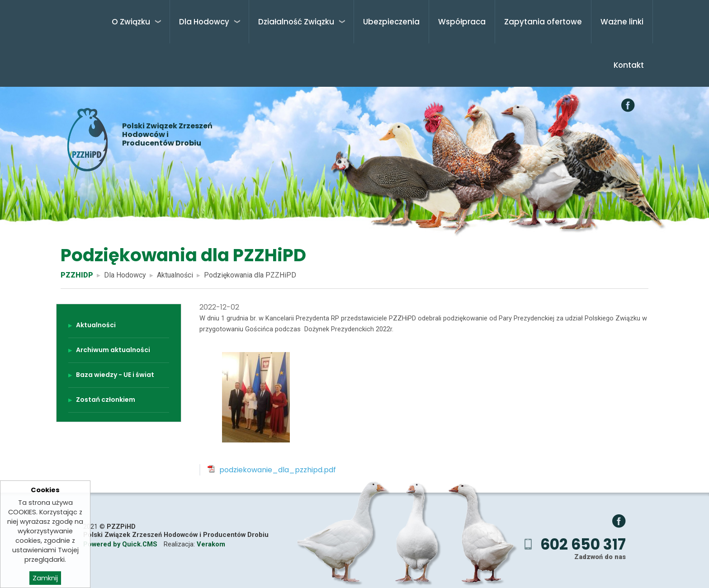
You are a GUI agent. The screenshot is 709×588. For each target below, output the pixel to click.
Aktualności (175, 275)
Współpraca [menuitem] (462, 22)
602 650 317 (583, 544)
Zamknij (45, 579)
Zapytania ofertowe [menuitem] (543, 22)
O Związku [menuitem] (131, 22)
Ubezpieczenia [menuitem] (391, 22)
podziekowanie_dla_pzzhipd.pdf (278, 470)
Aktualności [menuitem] (96, 325)
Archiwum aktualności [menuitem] (113, 350)
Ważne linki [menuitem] (622, 22)
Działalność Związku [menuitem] (296, 22)
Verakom (211, 544)
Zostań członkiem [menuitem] (106, 400)
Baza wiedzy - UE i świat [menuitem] (115, 375)
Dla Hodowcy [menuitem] (204, 22)
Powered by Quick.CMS (120, 544)
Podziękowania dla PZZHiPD (250, 275)
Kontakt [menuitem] (629, 65)
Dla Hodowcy (125, 275)
